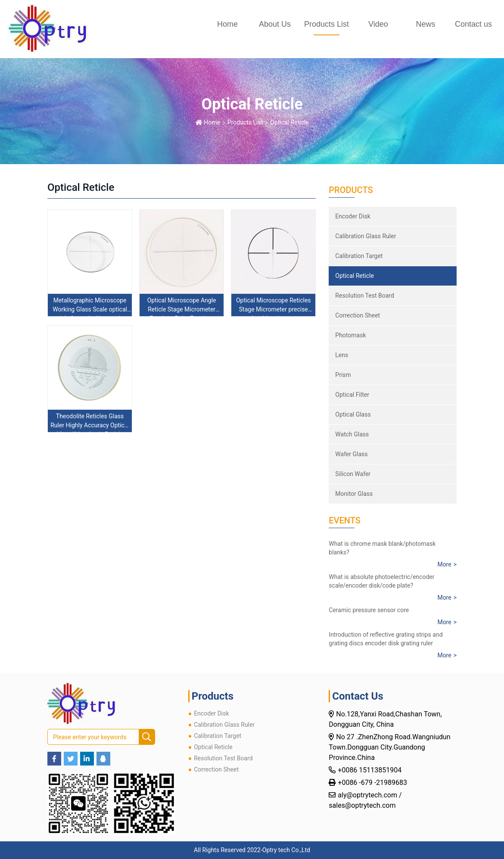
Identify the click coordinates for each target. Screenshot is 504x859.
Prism (343, 375)
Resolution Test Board (365, 296)
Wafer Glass (351, 454)
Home (227, 24)
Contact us (473, 24)
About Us (275, 24)
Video (378, 24)
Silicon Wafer (353, 474)
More (444, 564)
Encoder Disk (353, 216)
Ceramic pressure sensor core (369, 610)
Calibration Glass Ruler (366, 236)
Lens (342, 355)
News (425, 24)
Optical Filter (352, 395)
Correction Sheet (358, 315)
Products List (327, 24)
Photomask (350, 335)
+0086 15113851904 (370, 770)
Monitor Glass (354, 494)
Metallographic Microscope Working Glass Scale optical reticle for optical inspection (90, 309)
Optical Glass (353, 414)
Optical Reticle (289, 122)
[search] (147, 737)
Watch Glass (352, 434)
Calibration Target (359, 256)
